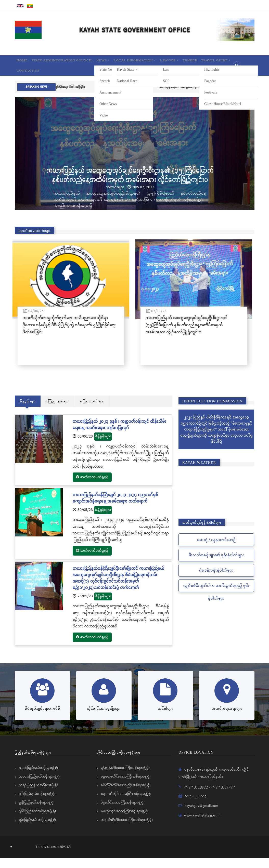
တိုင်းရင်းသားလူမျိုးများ (104, 718)
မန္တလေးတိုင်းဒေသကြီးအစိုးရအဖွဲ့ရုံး (126, 786)
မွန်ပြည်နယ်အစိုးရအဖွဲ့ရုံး (37, 812)
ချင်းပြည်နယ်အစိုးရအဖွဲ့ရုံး (37, 804)
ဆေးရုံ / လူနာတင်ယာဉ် (216, 550)
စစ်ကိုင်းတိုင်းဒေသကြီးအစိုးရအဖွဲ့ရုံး (126, 795)
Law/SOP (197, 63)
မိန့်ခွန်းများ (28, 411)
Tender (223, 63)
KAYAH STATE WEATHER (216, 500)
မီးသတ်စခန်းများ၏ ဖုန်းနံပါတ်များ (216, 565)
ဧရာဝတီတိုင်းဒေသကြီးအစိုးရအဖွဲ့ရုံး (126, 804)
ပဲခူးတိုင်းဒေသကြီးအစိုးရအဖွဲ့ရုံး (123, 812)
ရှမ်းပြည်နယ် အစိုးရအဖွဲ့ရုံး (38, 830)
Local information (157, 63)
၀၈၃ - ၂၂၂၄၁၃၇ (223, 796)
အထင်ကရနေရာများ (227, 718)
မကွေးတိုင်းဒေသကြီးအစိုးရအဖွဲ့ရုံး (125, 821)
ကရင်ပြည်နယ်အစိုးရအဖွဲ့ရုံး (38, 795)
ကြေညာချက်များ (57, 411)
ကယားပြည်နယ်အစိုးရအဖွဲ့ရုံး (40, 786)
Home (24, 63)
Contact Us (71, 78)
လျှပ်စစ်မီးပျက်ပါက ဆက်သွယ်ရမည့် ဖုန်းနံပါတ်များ (216, 602)
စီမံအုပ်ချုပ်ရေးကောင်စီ (42, 718)
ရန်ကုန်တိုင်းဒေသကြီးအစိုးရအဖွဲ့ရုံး (125, 778)
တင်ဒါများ (165, 718)
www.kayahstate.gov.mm (203, 825)
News (119, 63)
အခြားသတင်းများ (92, 411)
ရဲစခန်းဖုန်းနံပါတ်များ (216, 580)
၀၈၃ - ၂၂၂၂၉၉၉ (196, 796)
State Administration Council (71, 63)
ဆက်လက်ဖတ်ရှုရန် (92, 487)
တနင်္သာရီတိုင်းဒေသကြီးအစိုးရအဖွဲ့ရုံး (127, 830)
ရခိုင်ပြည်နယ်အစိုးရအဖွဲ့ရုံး (37, 821)
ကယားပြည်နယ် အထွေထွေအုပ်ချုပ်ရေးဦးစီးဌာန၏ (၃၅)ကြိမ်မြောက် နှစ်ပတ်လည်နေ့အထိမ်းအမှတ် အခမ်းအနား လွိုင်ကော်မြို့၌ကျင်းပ (135, 185)
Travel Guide (35, 78)
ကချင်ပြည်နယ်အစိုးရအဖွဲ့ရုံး (39, 778)
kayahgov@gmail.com (201, 816)
